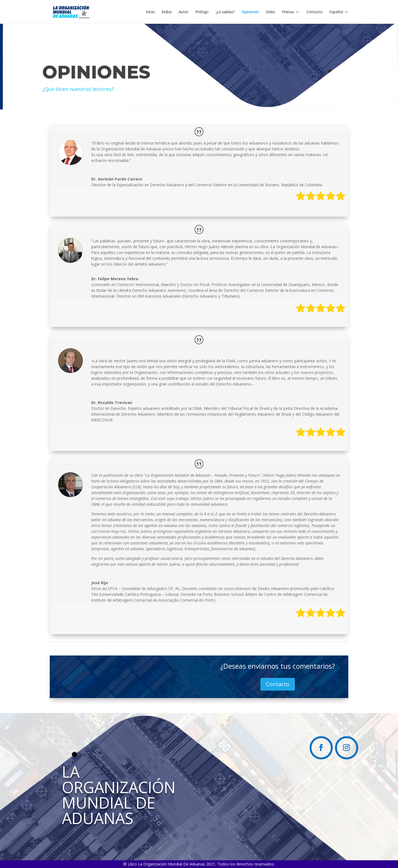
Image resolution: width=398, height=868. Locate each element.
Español (336, 12)
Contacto (314, 12)
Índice (167, 12)
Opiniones (250, 12)
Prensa (288, 12)
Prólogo (202, 12)
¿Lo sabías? (225, 12)
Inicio (150, 12)
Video (270, 12)
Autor (183, 12)
